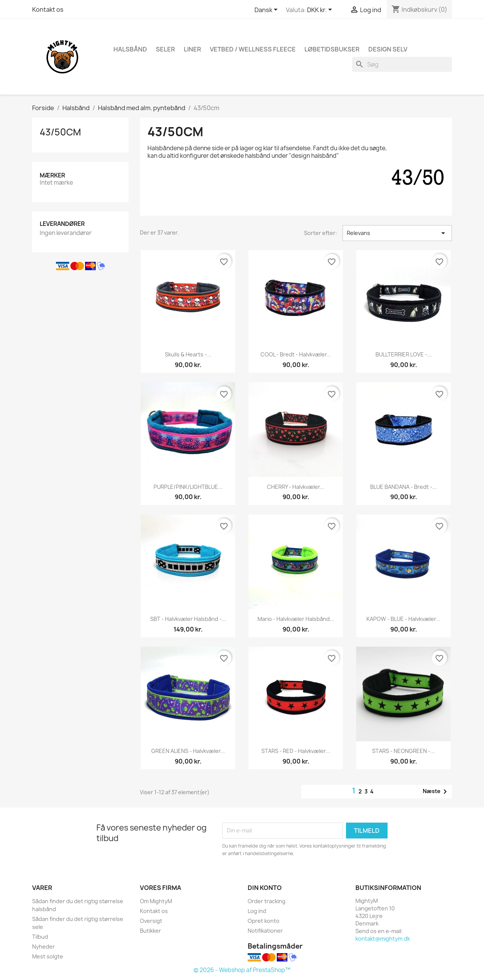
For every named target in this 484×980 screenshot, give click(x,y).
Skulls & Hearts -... (188, 354)
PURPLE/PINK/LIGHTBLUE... (188, 487)
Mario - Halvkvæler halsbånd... (296, 619)
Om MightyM (156, 901)
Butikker (150, 931)
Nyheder (43, 947)
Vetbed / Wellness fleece (253, 49)
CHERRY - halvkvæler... (296, 487)
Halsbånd (130, 49)
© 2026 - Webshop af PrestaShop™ (242, 970)
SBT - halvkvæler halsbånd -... (188, 619)
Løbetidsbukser (332, 49)
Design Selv (388, 49)
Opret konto (264, 921)
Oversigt (151, 921)
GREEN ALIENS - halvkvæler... (188, 751)
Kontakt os (48, 9)
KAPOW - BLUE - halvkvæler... (403, 619)
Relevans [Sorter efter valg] (397, 233)
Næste (436, 792)
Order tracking (267, 901)
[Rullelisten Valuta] (321, 10)
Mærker (52, 175)
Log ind (257, 911)
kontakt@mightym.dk (383, 939)
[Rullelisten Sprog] (267, 10)
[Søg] (402, 64)
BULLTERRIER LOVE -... (404, 354)
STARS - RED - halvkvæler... (296, 751)
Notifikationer (265, 931)
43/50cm (60, 132)
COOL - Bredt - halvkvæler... (296, 354)
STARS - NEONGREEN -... (403, 751)
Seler (165, 49)
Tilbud (40, 937)
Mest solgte (48, 956)
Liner (192, 49)
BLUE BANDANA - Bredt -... (403, 487)
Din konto (265, 888)
